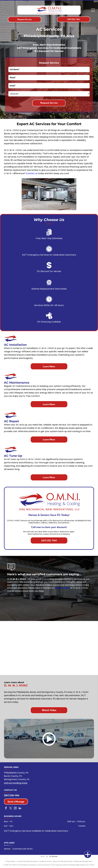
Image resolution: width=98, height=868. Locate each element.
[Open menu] (93, 10)
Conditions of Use (45, 861)
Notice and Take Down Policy (63, 861)
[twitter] (11, 808)
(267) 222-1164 (12, 795)
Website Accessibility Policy (83, 861)
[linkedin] (20, 808)
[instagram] (15, 808)
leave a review (62, 588)
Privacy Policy (10, 861)
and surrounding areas (16, 783)
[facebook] (6, 808)
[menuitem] (8, 849)
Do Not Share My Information (28, 861)
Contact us (32, 173)
